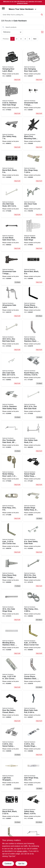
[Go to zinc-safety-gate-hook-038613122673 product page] (33, 437)
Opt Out (21, 864)
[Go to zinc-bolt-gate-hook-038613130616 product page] (33, 572)
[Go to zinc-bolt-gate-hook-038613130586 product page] (33, 404)
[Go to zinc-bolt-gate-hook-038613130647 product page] (12, 336)
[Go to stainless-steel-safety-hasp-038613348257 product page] (12, 404)
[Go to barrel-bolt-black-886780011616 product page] (12, 167)
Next (35, 39)
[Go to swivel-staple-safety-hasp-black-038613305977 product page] (33, 471)
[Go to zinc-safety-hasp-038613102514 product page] (12, 134)
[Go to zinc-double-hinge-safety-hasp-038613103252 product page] (33, 741)
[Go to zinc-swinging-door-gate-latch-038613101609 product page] (33, 66)
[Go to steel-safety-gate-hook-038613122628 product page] (33, 539)
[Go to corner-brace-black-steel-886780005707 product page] (33, 302)
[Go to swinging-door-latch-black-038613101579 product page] (12, 66)
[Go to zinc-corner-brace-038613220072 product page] (12, 674)
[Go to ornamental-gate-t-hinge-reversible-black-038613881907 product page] (12, 269)
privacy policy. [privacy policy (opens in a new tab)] (22, 851)
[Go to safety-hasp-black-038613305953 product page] (33, 809)
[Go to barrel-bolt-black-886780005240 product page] (33, 269)
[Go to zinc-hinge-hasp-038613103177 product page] (33, 167)
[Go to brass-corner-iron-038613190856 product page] (33, 640)
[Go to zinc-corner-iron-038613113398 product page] (12, 539)
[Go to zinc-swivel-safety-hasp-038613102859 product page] (12, 741)
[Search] (42, 15)
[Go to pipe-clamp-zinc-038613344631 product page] (33, 606)
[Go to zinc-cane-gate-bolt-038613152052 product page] (12, 370)
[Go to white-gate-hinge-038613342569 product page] (33, 235)
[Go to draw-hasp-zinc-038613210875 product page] (12, 505)
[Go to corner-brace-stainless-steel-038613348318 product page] (33, 674)
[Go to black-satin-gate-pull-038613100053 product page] (33, 707)
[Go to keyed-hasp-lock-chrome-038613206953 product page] (33, 370)
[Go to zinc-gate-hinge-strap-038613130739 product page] (12, 606)
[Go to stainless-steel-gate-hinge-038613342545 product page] (12, 100)
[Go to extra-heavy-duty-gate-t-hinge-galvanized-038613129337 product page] (12, 572)
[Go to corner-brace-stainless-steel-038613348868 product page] (33, 336)
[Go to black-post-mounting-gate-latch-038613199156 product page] (33, 134)
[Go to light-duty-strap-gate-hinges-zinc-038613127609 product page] (12, 775)
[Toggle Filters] (42, 32)
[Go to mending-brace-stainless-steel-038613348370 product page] (12, 640)
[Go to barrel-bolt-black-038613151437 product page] (12, 809)
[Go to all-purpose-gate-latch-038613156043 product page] (12, 302)
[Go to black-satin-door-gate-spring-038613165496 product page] (12, 235)
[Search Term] (23, 15)
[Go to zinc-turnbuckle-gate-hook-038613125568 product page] (12, 437)
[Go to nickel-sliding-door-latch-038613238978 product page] (12, 471)
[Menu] (3, 8)
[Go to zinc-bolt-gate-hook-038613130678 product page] (12, 201)
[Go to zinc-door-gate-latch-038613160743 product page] (33, 201)
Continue (8, 864)
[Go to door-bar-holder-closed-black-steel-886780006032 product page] (12, 707)
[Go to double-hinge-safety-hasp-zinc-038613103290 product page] (33, 505)
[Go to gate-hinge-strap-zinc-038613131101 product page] (33, 775)
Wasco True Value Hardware (23, 9)
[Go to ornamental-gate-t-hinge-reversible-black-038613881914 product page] (33, 100)
